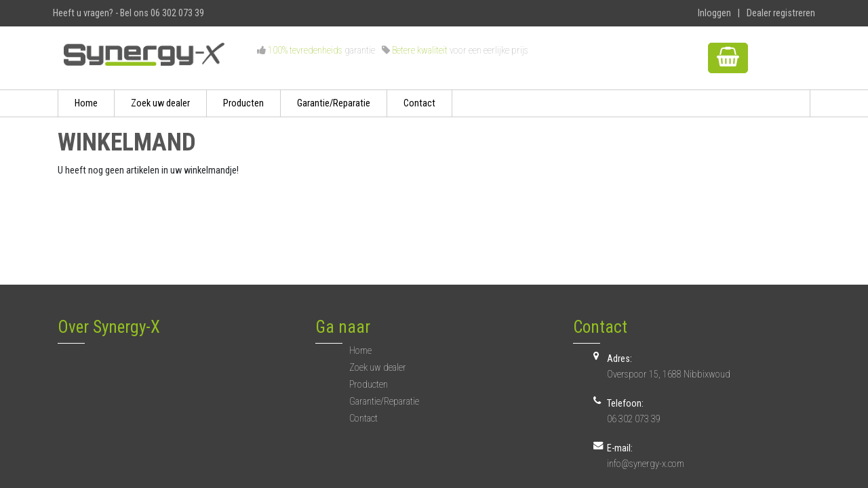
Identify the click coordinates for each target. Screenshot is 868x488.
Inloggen (714, 13)
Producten (243, 103)
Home (86, 103)
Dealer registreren (781, 13)
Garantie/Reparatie (334, 103)
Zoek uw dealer (160, 103)
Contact (419, 103)
